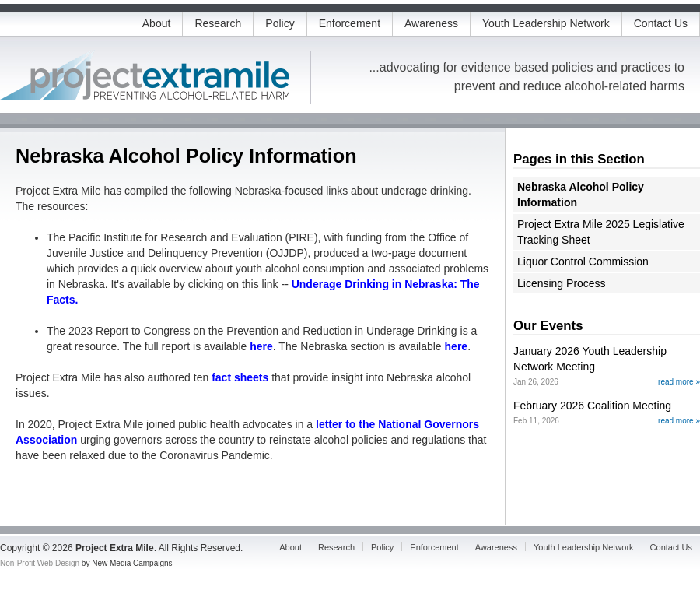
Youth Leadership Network (546, 23)
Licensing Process (562, 283)
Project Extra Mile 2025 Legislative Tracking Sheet (601, 232)
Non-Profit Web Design (40, 563)
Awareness (431, 23)
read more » (679, 382)
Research (218, 23)
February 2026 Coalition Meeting (592, 406)
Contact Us (661, 23)
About (157, 23)
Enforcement (350, 23)
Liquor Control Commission (583, 262)
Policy (280, 23)
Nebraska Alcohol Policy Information (581, 195)
